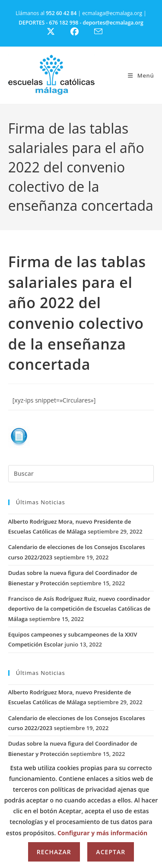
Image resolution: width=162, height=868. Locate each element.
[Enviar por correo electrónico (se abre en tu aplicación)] (103, 31)
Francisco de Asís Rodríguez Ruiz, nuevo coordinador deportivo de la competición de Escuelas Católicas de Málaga (79, 609)
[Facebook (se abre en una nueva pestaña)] (80, 32)
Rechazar (54, 852)
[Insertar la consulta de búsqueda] (81, 474)
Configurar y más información (102, 833)
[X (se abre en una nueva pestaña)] (57, 32)
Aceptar (111, 852)
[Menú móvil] (141, 75)
